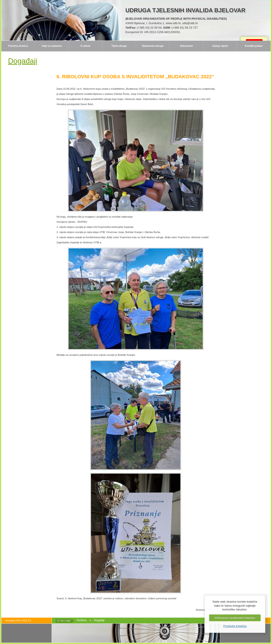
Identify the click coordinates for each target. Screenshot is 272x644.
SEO (265, 621)
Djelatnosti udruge (153, 46)
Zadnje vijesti (220, 46)
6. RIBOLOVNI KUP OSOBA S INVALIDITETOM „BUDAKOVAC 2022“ (135, 77)
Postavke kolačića (235, 626)
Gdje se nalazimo (52, 46)
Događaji (99, 620)
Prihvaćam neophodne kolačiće (235, 618)
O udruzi (85, 46)
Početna (82, 620)
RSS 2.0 (26, 621)
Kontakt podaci (254, 46)
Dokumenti (187, 46)
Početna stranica (18, 46)
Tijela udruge (119, 46)
